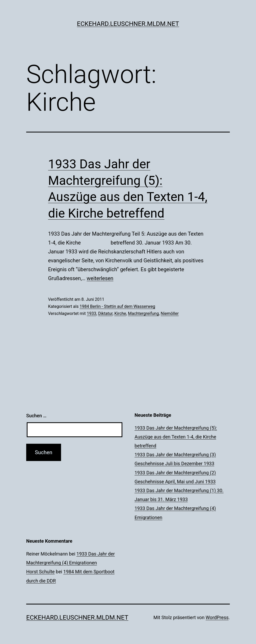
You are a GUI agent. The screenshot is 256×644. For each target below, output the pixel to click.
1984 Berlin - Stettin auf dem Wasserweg (117, 306)
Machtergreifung (143, 313)
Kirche (120, 313)
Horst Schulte (40, 572)
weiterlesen (100, 278)
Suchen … (36, 416)
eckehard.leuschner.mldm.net (128, 24)
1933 (91, 313)
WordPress (217, 617)
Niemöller (170, 313)
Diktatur (105, 313)
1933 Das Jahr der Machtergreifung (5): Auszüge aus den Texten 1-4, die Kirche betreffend (176, 437)
